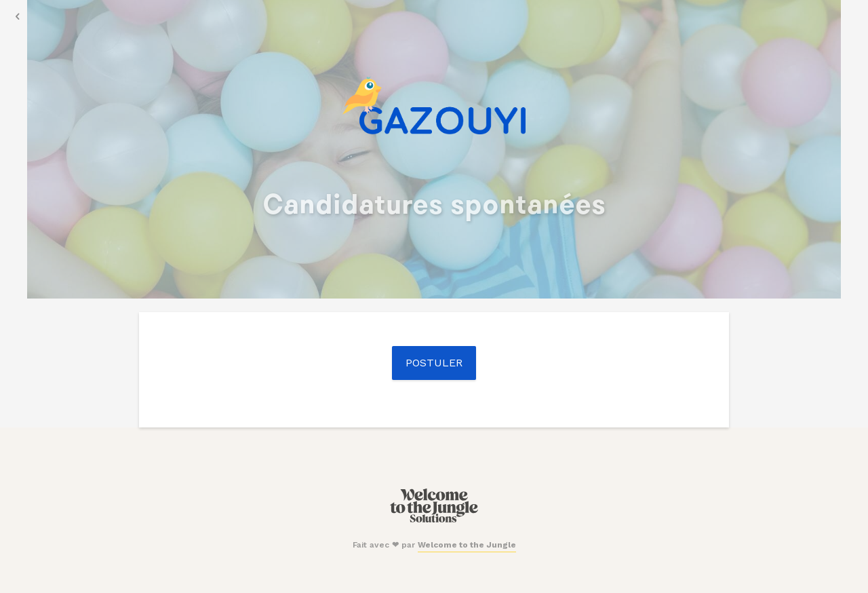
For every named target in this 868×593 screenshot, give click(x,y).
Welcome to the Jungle (467, 545)
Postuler (434, 363)
